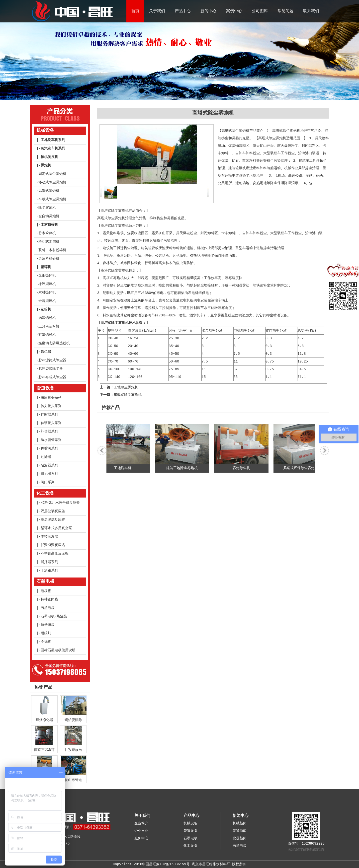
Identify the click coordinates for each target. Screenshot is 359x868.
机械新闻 (240, 823)
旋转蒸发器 (49, 537)
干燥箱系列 (49, 571)
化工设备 (45, 493)
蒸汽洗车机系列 (53, 148)
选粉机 (46, 309)
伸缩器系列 (49, 415)
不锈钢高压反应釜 (55, 554)
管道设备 (45, 388)
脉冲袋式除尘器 (51, 369)
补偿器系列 (49, 432)
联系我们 (311, 11)
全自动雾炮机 (49, 216)
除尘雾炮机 (47, 208)
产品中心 (183, 11)
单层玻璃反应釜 (53, 520)
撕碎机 (46, 267)
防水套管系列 (51, 440)
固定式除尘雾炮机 (52, 174)
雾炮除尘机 (244, 468)
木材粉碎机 (49, 225)
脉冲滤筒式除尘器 (52, 360)
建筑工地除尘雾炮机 (184, 468)
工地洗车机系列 (53, 140)
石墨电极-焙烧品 (54, 616)
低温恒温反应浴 (53, 545)
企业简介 (141, 823)
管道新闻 (240, 831)
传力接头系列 (51, 406)
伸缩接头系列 (51, 423)
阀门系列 (48, 482)
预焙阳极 (48, 625)
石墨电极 (45, 581)
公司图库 (260, 11)
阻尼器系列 (49, 474)
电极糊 (46, 591)
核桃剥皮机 (49, 157)
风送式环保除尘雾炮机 (303, 468)
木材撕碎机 (47, 292)
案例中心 (234, 11)
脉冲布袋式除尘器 (52, 377)
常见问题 (285, 11)
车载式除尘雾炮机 (52, 199)
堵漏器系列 (49, 465)
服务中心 (141, 838)
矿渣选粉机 (47, 335)
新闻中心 (208, 11)
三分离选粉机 (49, 326)
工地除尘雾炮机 (126, 387)
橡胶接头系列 (51, 398)
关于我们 (157, 11)
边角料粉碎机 (49, 259)
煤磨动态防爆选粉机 (54, 343)
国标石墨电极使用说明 (58, 650)
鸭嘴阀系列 (49, 448)
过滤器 (46, 457)
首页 (135, 11)
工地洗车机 (125, 468)
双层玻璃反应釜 (53, 511)
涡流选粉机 (47, 318)
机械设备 (45, 131)
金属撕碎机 (47, 301)
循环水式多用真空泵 (56, 528)
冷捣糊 (46, 642)
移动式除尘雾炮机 (52, 182)
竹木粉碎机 (47, 233)
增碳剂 (46, 633)
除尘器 (46, 352)
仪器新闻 (240, 838)
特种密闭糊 (49, 599)
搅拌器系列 (49, 562)
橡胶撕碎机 (47, 284)
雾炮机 (46, 165)
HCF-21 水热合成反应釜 (60, 503)
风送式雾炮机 (49, 191)
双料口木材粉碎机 (52, 250)
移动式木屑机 (49, 242)
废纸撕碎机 (47, 276)
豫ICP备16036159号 (173, 864)
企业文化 (141, 831)
